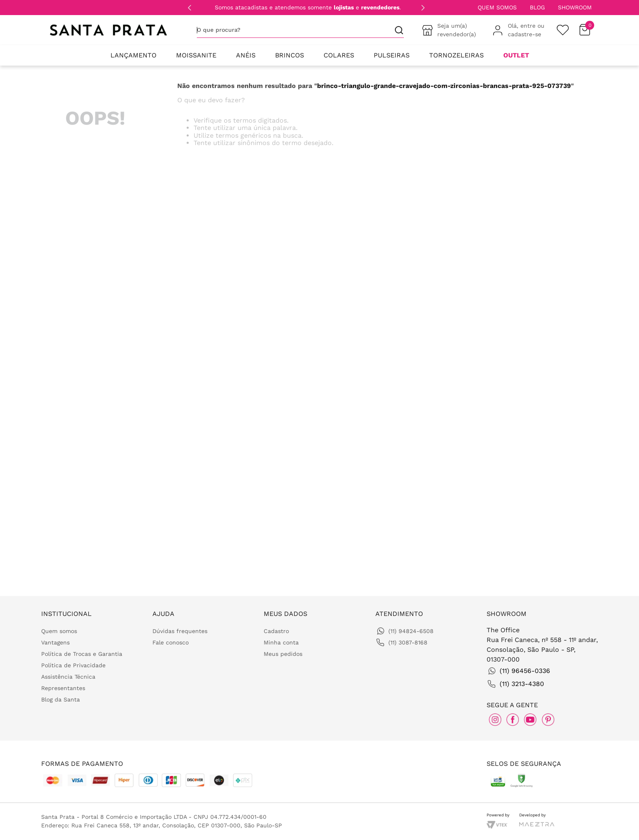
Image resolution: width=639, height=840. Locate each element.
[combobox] (300, 30)
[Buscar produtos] (396, 30)
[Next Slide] (423, 8)
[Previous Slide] (189, 8)
